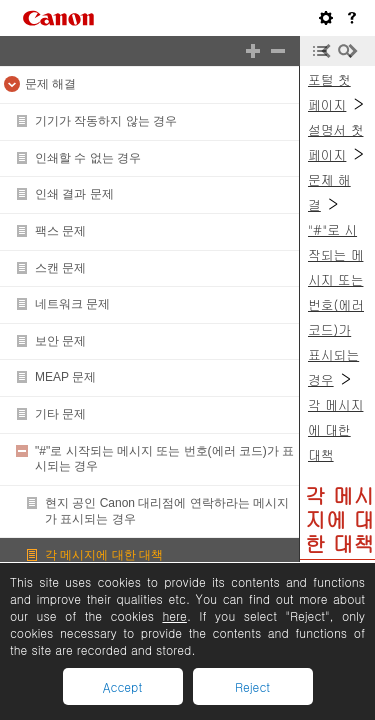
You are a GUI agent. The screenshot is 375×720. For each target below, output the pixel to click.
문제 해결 (50, 84)
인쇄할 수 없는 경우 (88, 158)
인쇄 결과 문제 (74, 194)
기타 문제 (60, 414)
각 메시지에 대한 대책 (104, 555)
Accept (122, 686)
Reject (252, 686)
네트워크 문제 (72, 304)
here (174, 615)
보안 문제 (60, 341)
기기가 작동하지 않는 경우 (106, 121)
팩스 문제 (60, 231)
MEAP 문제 (65, 377)
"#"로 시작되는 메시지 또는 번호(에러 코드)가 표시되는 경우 (336, 304)
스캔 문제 (60, 268)
